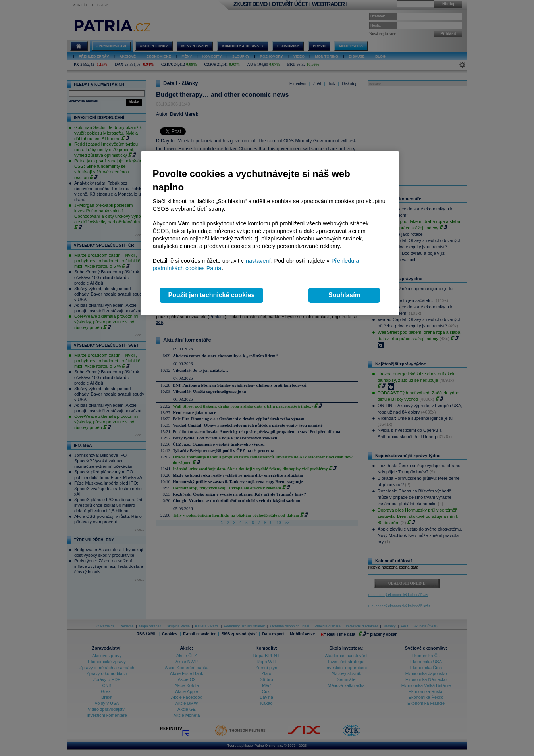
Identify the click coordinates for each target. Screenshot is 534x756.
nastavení (258, 261)
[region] (270, 233)
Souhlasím (344, 295)
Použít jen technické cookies (212, 295)
